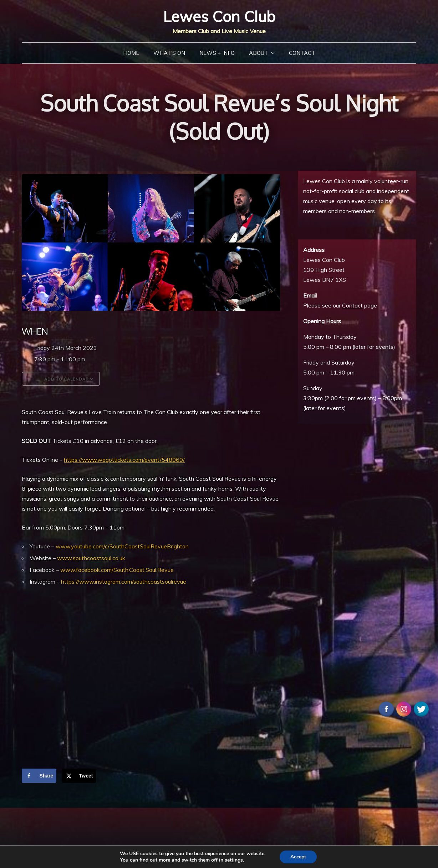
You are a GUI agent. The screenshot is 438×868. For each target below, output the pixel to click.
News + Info (217, 53)
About (259, 53)
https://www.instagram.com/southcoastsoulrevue (124, 582)
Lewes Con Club (219, 17)
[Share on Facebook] (39, 776)
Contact (302, 53)
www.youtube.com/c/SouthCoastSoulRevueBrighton (122, 546)
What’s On (169, 53)
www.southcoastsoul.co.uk (91, 558)
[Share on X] (79, 776)
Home (131, 53)
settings (234, 860)
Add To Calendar (61, 379)
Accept (298, 857)
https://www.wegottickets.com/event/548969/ (124, 460)
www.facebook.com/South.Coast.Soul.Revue (117, 570)
